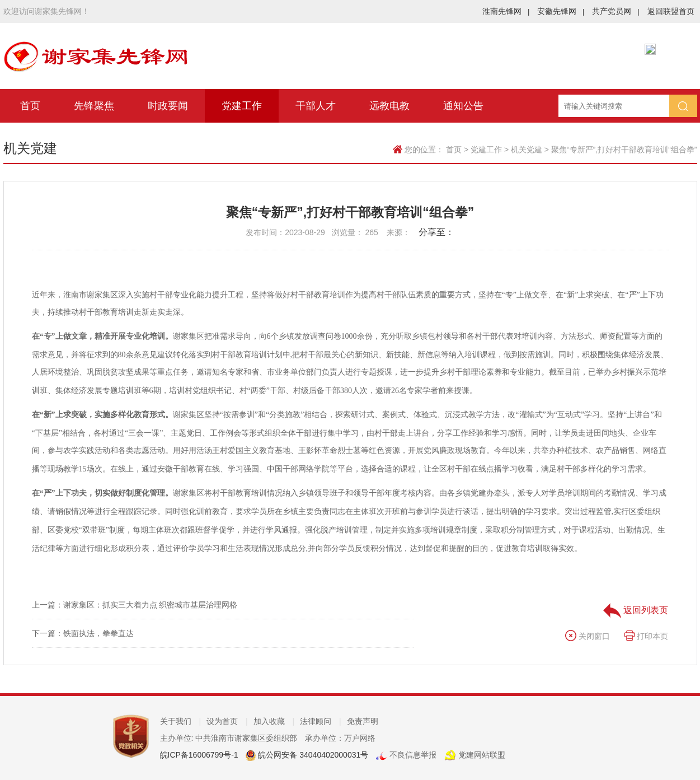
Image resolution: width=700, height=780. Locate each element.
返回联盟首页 (671, 11)
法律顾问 (321, 721)
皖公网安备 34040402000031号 (312, 755)
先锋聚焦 (94, 106)
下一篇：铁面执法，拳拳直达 (83, 633)
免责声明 (363, 721)
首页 (30, 106)
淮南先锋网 (506, 11)
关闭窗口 (588, 636)
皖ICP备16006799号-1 (199, 755)
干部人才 (316, 106)
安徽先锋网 (561, 11)
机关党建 (527, 150)
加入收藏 (274, 721)
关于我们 (181, 721)
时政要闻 (168, 106)
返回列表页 (636, 610)
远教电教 (389, 106)
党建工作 (242, 106)
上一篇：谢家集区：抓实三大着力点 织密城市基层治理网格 (135, 605)
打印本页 (646, 636)
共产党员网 (616, 11)
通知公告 (463, 106)
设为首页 (227, 721)
